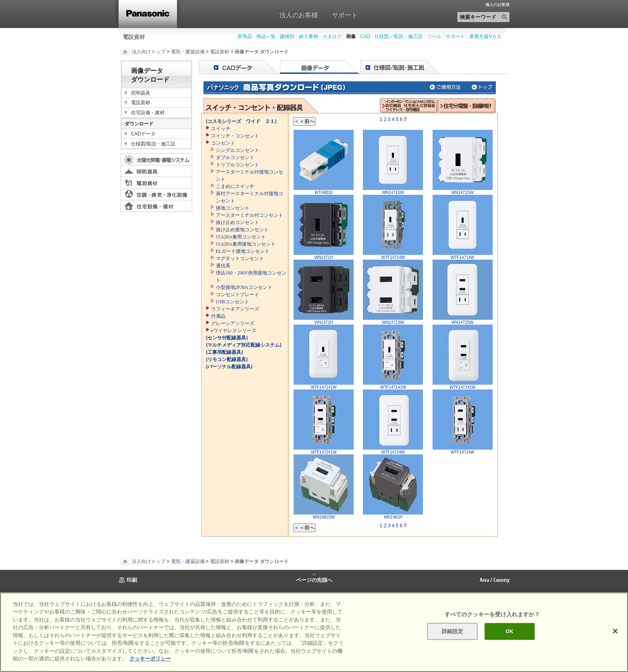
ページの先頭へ (314, 579)
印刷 (132, 580)
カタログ (332, 36)
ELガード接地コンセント (243, 251)
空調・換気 (156, 194)
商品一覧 (266, 36)
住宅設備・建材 (148, 113)
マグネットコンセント (240, 258)
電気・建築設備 (188, 52)
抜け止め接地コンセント (242, 230)
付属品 (218, 316)
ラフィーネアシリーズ (235, 309)
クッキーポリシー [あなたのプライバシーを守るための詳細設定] (150, 659)
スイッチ (221, 129)
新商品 (245, 36)
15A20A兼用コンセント (241, 237)
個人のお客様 (497, 5)
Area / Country (495, 580)
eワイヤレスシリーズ (234, 331)
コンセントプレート (238, 295)
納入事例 (308, 36)
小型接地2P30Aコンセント (244, 287)
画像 (351, 36)
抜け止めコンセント (238, 222)
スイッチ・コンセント (235, 136)
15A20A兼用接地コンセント (246, 244)
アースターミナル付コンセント (250, 215)
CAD (365, 36)
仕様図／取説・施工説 (399, 36)
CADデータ (143, 134)
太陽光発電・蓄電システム (156, 159)
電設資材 (134, 37)
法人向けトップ (149, 52)
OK (509, 631)
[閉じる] (615, 631)
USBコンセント (232, 302)
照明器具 (141, 93)
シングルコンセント (238, 150)
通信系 (223, 266)
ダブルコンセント (235, 157)
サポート (344, 15)
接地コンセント (233, 208)
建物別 (287, 36)
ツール (434, 36)
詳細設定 (452, 631)
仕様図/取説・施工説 (153, 144)
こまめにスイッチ (235, 186)
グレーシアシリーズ (233, 323)
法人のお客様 (298, 15)
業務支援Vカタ (485, 36)
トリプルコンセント (238, 165)
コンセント (223, 143)
